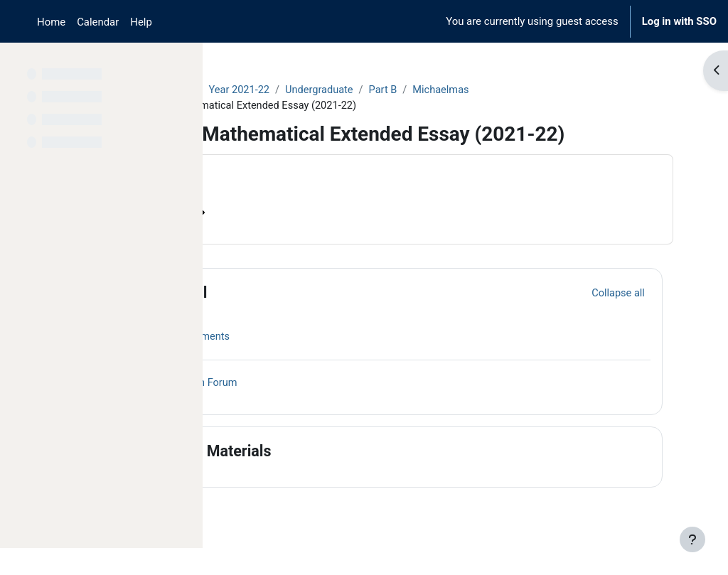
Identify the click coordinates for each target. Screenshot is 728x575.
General (306, 317)
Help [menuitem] (141, 22)
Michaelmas (573, 90)
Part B (514, 90)
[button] (255, 318)
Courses (250, 90)
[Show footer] (692, 539)
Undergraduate (449, 90)
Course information (284, 237)
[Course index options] (184, 64)
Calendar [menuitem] (98, 22)
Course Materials (338, 476)
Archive (303, 90)
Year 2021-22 (367, 90)
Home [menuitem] (51, 22)
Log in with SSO (679, 21)
